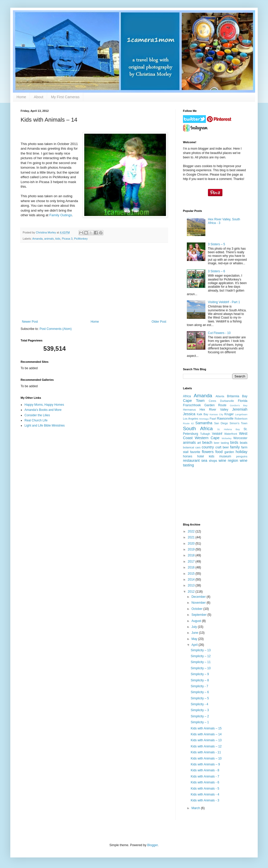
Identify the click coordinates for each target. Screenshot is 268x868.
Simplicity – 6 (200, 692)
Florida (243, 401)
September (199, 615)
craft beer (222, 447)
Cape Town (194, 401)
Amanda (37, 239)
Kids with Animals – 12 (206, 746)
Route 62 (188, 423)
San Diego (221, 423)
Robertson (241, 419)
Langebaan (241, 414)
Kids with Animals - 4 (205, 794)
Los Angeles (191, 419)
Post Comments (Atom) (56, 329)
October (197, 609)
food (219, 452)
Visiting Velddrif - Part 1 (224, 302)
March (196, 808)
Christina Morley (46, 232)
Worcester (240, 438)
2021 (192, 537)
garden (229, 452)
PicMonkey (81, 239)
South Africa (198, 428)
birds (234, 442)
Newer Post (30, 322)
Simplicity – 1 (200, 722)
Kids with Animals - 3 (205, 800)
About (39, 97)
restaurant (191, 460)
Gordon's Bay (239, 405)
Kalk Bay (203, 414)
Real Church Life (36, 420)
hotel (200, 456)
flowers (208, 452)
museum (225, 456)
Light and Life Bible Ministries (45, 426)
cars (198, 447)
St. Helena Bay (229, 429)
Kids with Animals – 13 (206, 740)
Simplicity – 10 (201, 668)
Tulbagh (205, 434)
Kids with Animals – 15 (206, 728)
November (199, 603)
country (208, 447)
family (235, 447)
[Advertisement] (94, 281)
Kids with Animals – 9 (205, 764)
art (199, 443)
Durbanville (227, 401)
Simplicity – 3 (200, 710)
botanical (189, 447)
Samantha (204, 423)
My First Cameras (65, 97)
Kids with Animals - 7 (205, 776)
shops (213, 461)
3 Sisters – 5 (217, 244)
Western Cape (207, 438)
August (197, 621)
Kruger (229, 414)
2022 (192, 531)
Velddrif (217, 434)
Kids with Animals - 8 (205, 770)
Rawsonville (225, 419)
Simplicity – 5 (200, 698)
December (199, 597)
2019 (192, 549)
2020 (192, 544)
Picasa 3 (67, 239)
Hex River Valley (214, 410)
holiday (241, 452)
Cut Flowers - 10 (219, 333)
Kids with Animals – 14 (206, 734)
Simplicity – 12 (201, 656)
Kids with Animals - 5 (205, 789)
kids (58, 239)
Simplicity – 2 (200, 716)
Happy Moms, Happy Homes (44, 405)
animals (49, 239)
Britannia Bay (237, 396)
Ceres (212, 401)
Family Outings (61, 215)
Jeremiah (240, 409)
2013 (192, 585)
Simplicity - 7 (199, 686)
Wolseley (227, 438)
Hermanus (189, 410)
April (195, 645)
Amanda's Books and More (43, 410)
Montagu (204, 419)
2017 (192, 562)
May (195, 639)
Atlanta (220, 396)
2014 (192, 580)
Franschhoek (192, 405)
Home (21, 97)
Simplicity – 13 (201, 650)
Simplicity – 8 (200, 680)
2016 (192, 567)
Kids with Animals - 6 (205, 782)
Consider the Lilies (37, 415)
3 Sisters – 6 (217, 271)
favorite (195, 452)
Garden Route (215, 405)
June (195, 633)
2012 (192, 592)
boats (244, 443)
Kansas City (216, 414)
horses (188, 456)
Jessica (189, 414)
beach (207, 442)
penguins (242, 456)
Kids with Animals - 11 (206, 752)
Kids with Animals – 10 (206, 758)
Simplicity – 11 (201, 662)
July (195, 627)
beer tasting (221, 443)
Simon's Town (238, 423)
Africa (187, 396)
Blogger (152, 845)
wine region (228, 460)
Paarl (213, 419)
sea (204, 460)
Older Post (159, 322)
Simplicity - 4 (199, 704)
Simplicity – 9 (200, 674)
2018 (192, 555)
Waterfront (231, 434)
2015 (192, 574)
